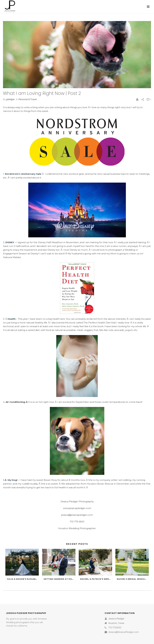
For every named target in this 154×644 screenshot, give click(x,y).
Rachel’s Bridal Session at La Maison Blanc (133, 579)
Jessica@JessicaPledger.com (124, 632)
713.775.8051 (115, 628)
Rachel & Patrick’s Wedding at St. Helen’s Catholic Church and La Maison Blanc (96, 579)
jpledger (10, 99)
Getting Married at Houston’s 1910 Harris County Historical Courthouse (59, 579)
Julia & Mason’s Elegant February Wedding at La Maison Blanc (23, 579)
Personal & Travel (28, 99)
